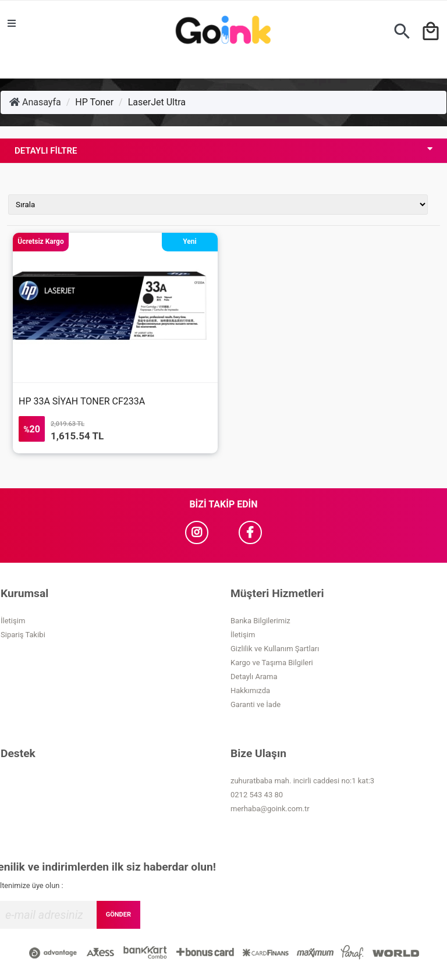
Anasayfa (35, 102)
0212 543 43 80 (257, 795)
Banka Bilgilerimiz (260, 621)
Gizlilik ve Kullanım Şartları (275, 649)
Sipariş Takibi (23, 635)
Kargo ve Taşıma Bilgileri (272, 663)
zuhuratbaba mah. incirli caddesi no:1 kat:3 (302, 781)
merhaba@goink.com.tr (270, 809)
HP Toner (94, 102)
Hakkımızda (250, 690)
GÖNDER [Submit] (118, 915)
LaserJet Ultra (157, 102)
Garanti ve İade (256, 704)
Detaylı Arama (254, 677)
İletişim (13, 621)
